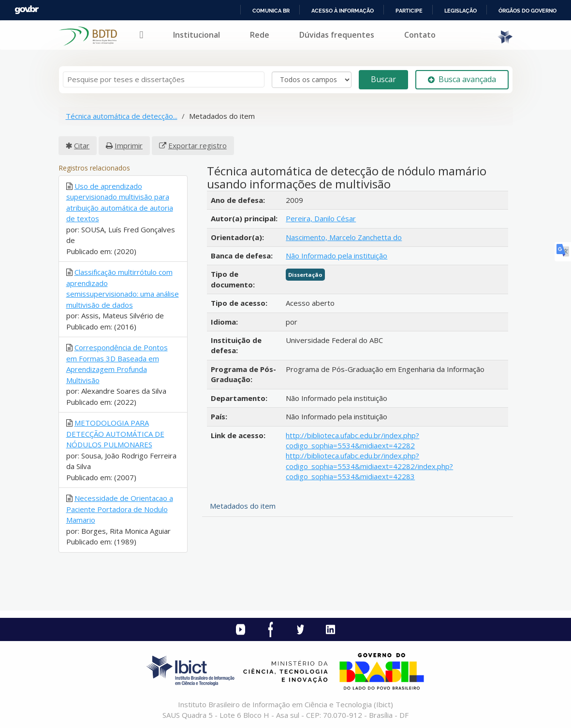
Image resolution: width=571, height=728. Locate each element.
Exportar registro (198, 145)
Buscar (383, 79)
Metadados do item (243, 506)
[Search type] (312, 80)
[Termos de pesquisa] (164, 79)
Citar (82, 145)
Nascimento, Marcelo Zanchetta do (344, 237)
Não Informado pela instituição (337, 256)
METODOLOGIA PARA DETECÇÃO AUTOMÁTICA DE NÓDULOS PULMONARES (115, 434)
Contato (420, 35)
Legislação (461, 11)
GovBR (27, 10)
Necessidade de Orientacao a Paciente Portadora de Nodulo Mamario (120, 509)
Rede (260, 35)
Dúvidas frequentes (337, 35)
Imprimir (129, 145)
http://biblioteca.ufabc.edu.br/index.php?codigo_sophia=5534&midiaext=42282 (352, 440)
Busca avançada (462, 79)
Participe (409, 11)
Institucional (197, 35)
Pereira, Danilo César (321, 218)
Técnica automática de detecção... (122, 116)
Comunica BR (271, 11)
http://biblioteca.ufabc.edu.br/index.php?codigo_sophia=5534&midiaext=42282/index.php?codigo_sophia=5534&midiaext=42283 (369, 466)
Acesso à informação (343, 11)
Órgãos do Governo (527, 11)
